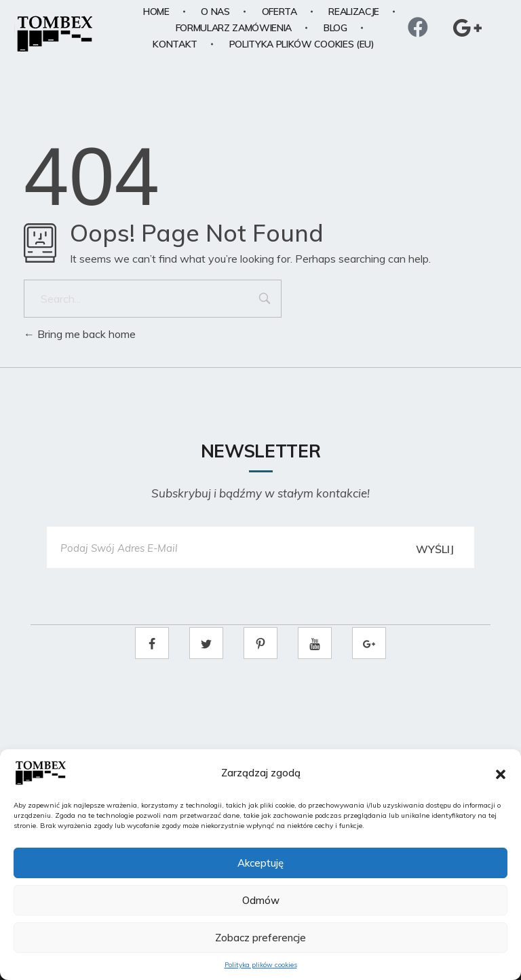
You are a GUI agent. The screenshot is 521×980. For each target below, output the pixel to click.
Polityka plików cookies (261, 965)
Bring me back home (80, 334)
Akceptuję (260, 863)
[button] (501, 773)
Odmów (261, 900)
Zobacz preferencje (260, 938)
